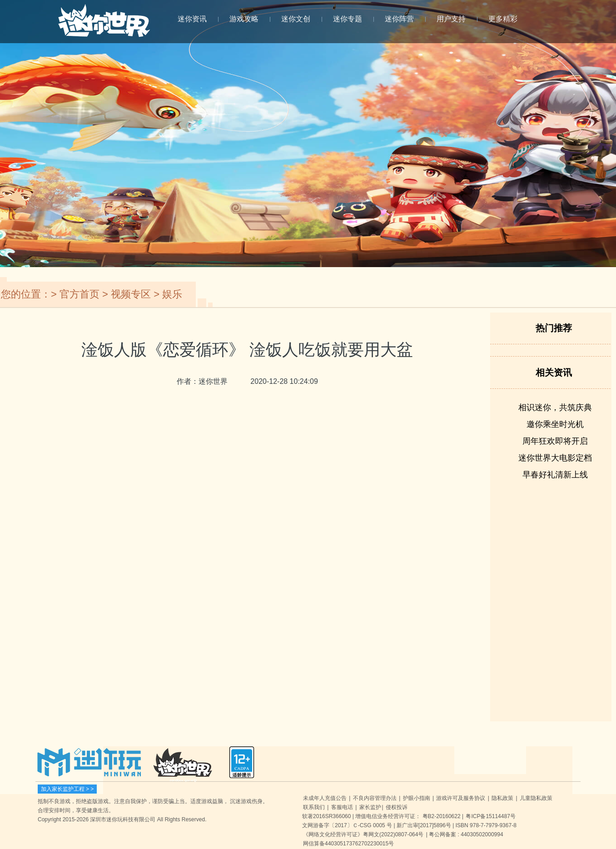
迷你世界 (104, 26)
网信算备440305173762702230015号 (348, 844)
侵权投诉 (397, 807)
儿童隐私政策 (536, 798)
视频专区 (131, 294)
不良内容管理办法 (375, 798)
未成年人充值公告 (325, 798)
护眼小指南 (417, 798)
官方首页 (79, 294)
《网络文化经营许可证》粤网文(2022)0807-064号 (363, 834)
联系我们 (314, 807)
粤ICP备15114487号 (490, 816)
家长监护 (370, 807)
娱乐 (172, 294)
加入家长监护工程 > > (67, 789)
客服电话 (342, 807)
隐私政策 (502, 798)
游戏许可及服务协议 (461, 798)
